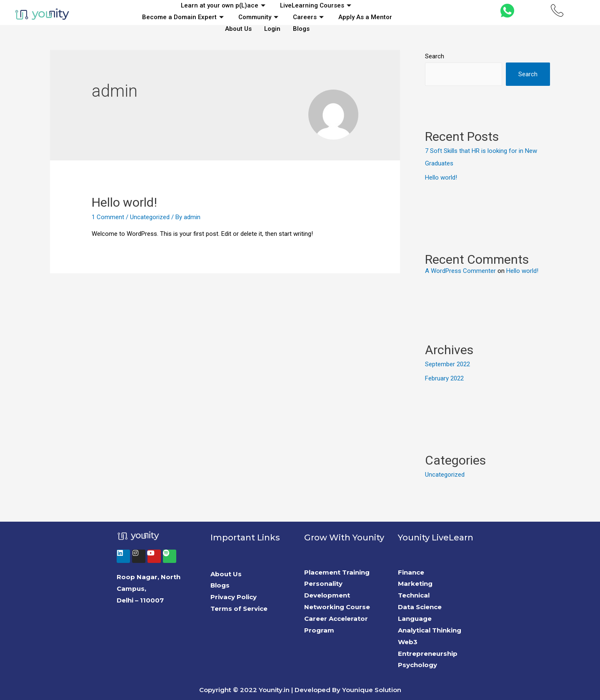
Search (435, 56)
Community (259, 17)
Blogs (301, 29)
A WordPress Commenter (460, 271)
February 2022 (444, 378)
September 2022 (447, 364)
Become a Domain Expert (184, 17)
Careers (309, 17)
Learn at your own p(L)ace (224, 5)
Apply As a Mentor (365, 17)
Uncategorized (150, 217)
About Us (238, 29)
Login (272, 29)
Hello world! (124, 202)
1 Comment (108, 217)
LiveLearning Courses (317, 5)
